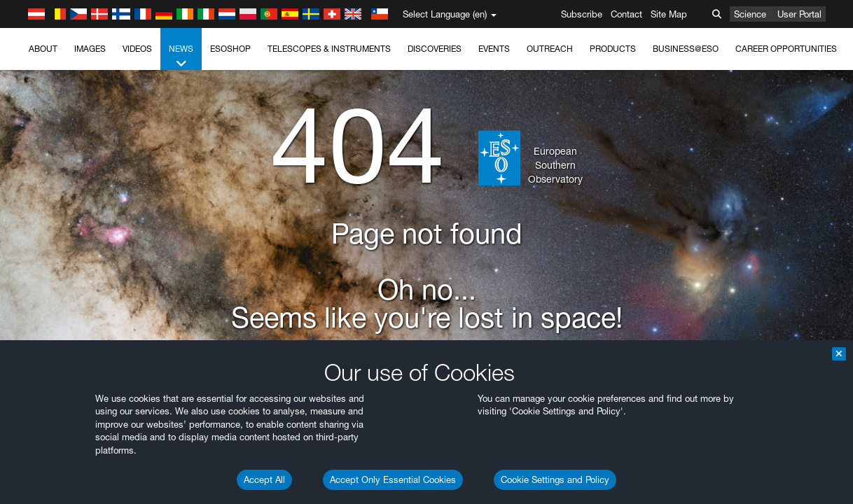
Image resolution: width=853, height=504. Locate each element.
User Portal (799, 14)
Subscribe (582, 14)
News (181, 57)
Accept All (264, 479)
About (43, 49)
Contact (626, 14)
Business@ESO (686, 49)
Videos (137, 49)
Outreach (550, 49)
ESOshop (230, 49)
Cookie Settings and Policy (555, 479)
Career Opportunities (786, 49)
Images (90, 49)
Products (613, 49)
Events (494, 49)
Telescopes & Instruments (329, 49)
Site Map (669, 14)
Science (750, 14)
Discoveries (435, 49)
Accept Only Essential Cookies (393, 479)
